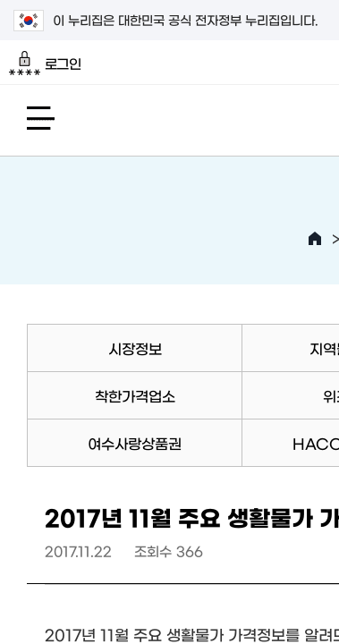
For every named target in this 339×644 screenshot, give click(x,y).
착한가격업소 (135, 395)
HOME (315, 239)
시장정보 (135, 348)
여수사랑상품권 (135, 443)
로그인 (45, 64)
